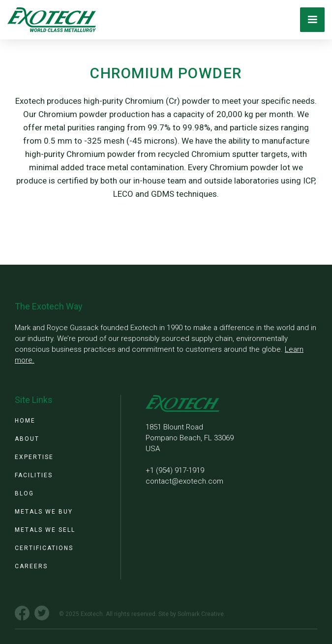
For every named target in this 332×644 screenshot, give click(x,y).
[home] (49, 20)
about (27, 439)
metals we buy (44, 512)
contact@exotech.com (184, 481)
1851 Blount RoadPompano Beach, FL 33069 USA (190, 438)
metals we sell (45, 530)
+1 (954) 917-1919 (175, 470)
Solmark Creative (201, 614)
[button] (312, 20)
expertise (34, 457)
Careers (31, 566)
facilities (34, 475)
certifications (44, 548)
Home (25, 421)
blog (24, 493)
